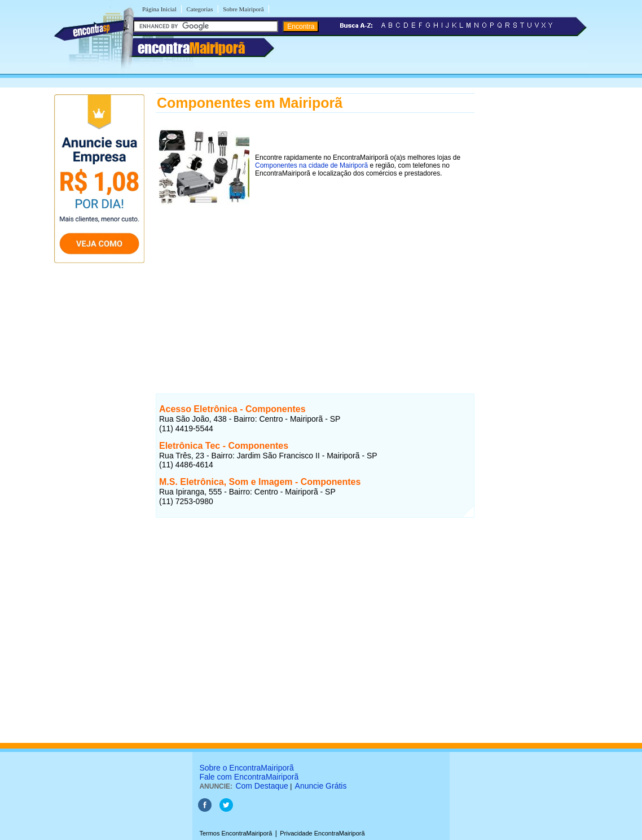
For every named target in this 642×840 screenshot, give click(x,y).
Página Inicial (159, 9)
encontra (191, 48)
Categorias (199, 9)
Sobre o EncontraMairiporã (246, 768)
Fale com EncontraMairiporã (249, 777)
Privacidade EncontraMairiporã (322, 833)
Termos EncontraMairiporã (236, 833)
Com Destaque (261, 786)
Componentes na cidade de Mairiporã (311, 165)
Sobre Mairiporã (243, 9)
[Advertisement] (315, 287)
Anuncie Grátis (321, 786)
